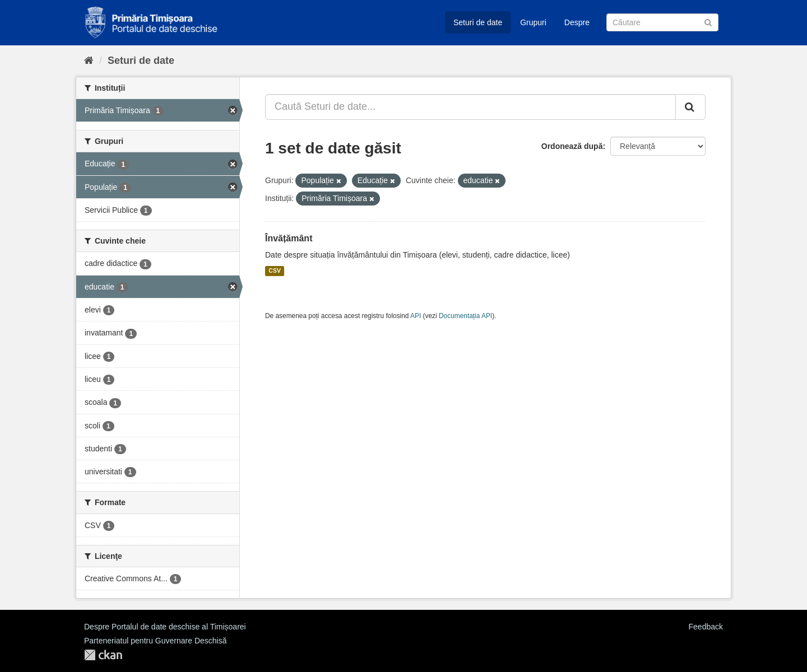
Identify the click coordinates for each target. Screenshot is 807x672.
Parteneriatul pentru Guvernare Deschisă (155, 641)
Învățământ (289, 238)
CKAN (103, 655)
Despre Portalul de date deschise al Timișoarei (165, 627)
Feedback (706, 627)
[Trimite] (708, 22)
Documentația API (465, 316)
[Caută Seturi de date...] (470, 107)
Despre (577, 22)
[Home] (89, 60)
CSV (275, 271)
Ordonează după (572, 146)
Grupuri (533, 22)
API (416, 316)
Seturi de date (478, 22)
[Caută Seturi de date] (662, 22)
